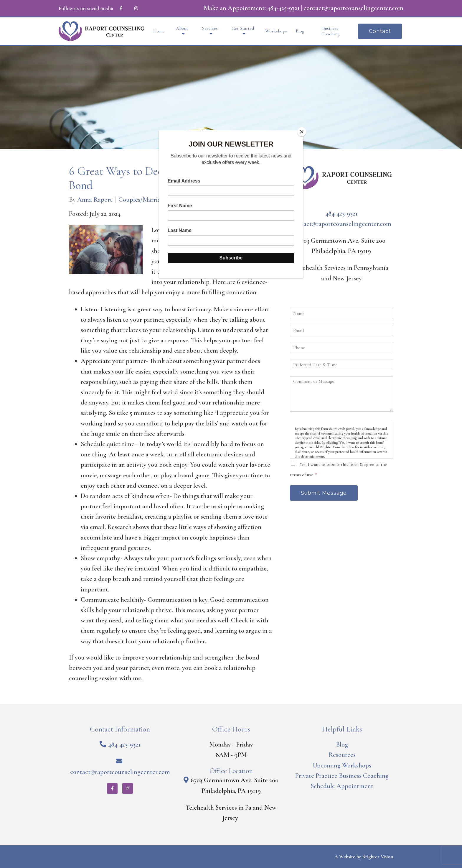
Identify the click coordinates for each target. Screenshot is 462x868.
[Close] (302, 132)
